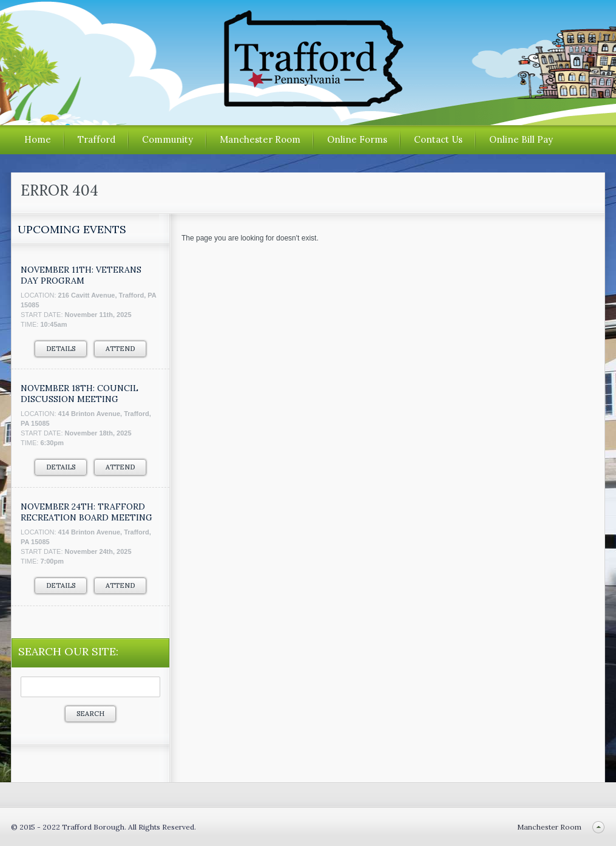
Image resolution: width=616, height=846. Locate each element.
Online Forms (357, 139)
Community (168, 139)
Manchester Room (260, 139)
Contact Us (438, 139)
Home (38, 139)
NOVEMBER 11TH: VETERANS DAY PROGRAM (81, 275)
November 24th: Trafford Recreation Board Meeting (86, 512)
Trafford (96, 139)
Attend (120, 349)
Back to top (598, 827)
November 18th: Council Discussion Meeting (80, 394)
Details (61, 349)
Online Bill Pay (521, 139)
